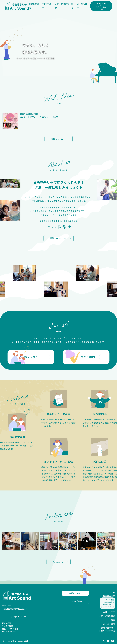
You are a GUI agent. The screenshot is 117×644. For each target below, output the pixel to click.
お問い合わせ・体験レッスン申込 (101, 6)
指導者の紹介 (109, 602)
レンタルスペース (108, 607)
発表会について (108, 605)
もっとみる (58, 562)
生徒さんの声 (47, 6)
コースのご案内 (75, 601)
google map (17, 617)
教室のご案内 (34, 6)
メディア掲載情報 (62, 6)
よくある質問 (82, 6)
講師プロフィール (58, 238)
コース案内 (110, 600)
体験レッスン (75, 593)
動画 (72, 6)
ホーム (112, 592)
